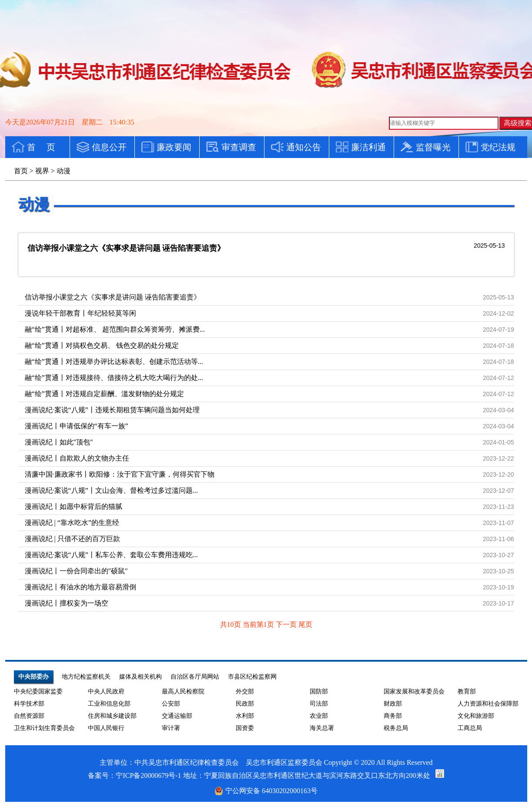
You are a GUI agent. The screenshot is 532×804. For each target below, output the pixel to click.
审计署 (171, 728)
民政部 (245, 704)
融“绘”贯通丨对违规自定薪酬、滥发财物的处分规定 (104, 394)
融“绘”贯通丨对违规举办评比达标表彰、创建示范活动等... (114, 362)
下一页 (287, 624)
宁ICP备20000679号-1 (148, 775)
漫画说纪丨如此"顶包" (59, 442)
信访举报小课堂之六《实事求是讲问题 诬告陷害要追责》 (126, 248)
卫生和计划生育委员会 (44, 728)
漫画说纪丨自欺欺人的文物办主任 (77, 458)
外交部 (245, 691)
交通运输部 (177, 716)
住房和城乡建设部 (112, 716)
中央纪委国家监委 (38, 691)
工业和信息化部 (109, 704)
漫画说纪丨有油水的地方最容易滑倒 (80, 587)
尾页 (305, 624)
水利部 (245, 716)
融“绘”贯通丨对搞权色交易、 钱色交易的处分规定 (102, 345)
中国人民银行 (106, 728)
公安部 (171, 704)
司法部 (319, 704)
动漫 (34, 205)
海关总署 (322, 728)
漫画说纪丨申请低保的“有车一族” (77, 426)
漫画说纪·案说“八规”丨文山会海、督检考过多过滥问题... (111, 490)
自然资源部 (29, 716)
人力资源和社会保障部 (488, 704)
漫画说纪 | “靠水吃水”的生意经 (72, 523)
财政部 (393, 704)
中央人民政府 (106, 691)
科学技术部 (29, 704)
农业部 (319, 716)
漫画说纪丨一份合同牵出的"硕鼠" (76, 571)
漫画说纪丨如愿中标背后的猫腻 (74, 506)
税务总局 (396, 728)
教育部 (467, 691)
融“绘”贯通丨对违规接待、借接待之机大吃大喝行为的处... (114, 378)
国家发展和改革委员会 (414, 691)
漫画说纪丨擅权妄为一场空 (67, 603)
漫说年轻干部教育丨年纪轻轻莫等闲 (80, 313)
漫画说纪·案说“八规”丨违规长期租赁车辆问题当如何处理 (112, 410)
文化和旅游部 (476, 716)
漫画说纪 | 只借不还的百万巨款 (72, 539)
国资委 (245, 728)
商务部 (393, 716)
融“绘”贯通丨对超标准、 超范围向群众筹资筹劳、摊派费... (115, 329)
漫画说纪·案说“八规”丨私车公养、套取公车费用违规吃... (111, 555)
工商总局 (470, 728)
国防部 (319, 691)
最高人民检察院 (183, 691)
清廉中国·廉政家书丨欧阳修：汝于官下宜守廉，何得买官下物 (120, 474)
